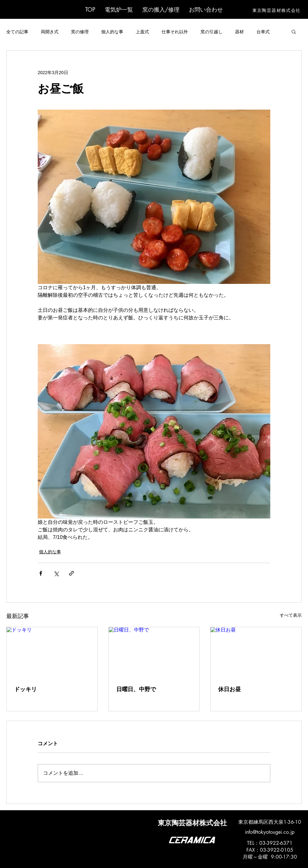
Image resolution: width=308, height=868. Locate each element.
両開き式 (50, 32)
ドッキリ (25, 689)
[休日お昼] (256, 653)
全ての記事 (17, 32)
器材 (239, 32)
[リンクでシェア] (71, 573)
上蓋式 (142, 32)
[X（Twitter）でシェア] (56, 573)
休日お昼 (229, 689)
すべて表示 (291, 615)
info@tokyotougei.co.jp (270, 832)
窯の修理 (80, 32)
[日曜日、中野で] (154, 653)
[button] (119, 9)
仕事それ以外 (175, 32)
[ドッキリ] (52, 653)
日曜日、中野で (136, 689)
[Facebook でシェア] (41, 573)
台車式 (263, 32)
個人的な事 (112, 32)
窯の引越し (212, 32)
